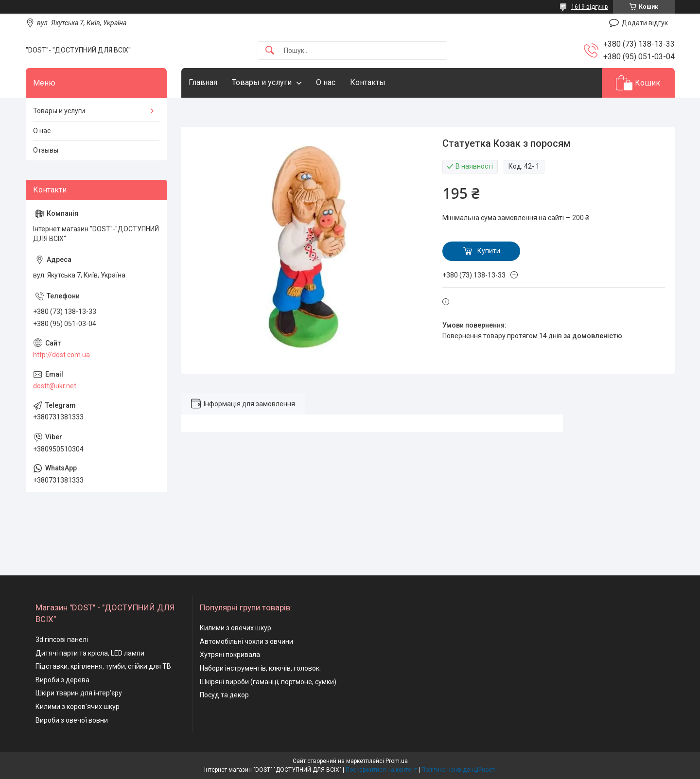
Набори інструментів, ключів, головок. (260, 668)
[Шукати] (270, 51)
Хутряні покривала (230, 655)
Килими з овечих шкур (236, 628)
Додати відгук (645, 23)
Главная (203, 82)
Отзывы (46, 150)
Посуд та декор (224, 695)
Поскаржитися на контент (381, 770)
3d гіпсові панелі (62, 640)
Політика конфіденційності (459, 770)
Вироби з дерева (62, 680)
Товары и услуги (262, 82)
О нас (326, 82)
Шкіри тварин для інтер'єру (79, 693)
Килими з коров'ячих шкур (78, 707)
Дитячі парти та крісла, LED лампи (90, 653)
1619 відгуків (590, 7)
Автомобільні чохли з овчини (246, 641)
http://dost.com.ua (61, 355)
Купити (489, 251)
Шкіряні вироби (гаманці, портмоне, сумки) (268, 682)
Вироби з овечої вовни (72, 720)
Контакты (368, 82)
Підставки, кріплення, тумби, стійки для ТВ (103, 666)
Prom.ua (397, 761)
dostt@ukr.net (55, 386)
